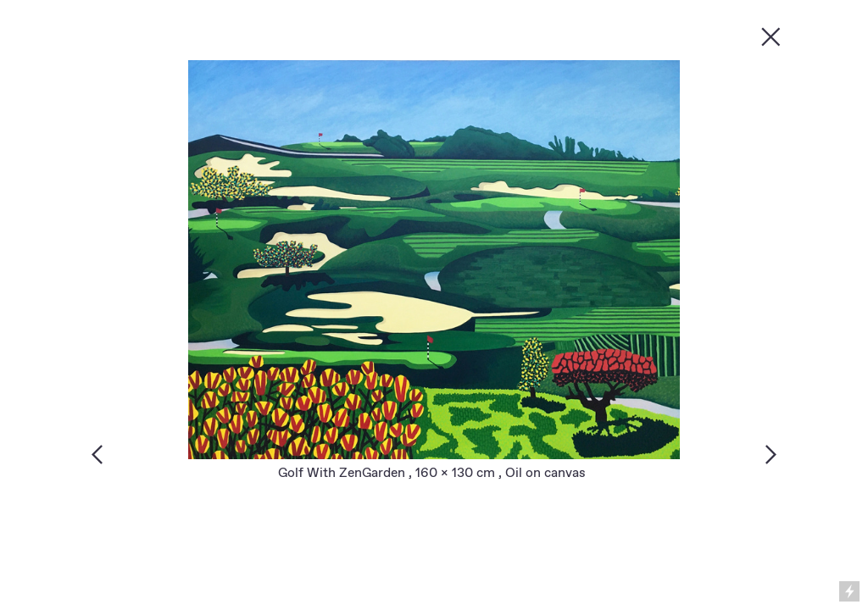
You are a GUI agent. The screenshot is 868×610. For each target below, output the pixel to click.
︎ (97, 454)
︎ (771, 36)
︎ (771, 454)
